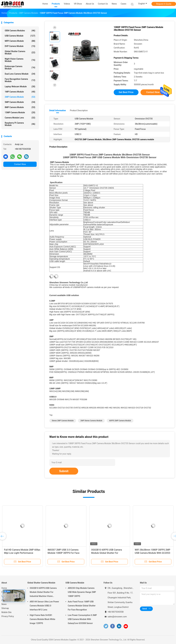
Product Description (79, 110)
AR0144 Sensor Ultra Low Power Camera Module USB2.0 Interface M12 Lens (44, 606)
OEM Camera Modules (20, 31)
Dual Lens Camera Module (20, 74)
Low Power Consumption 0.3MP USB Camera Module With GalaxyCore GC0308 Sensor (82, 619)
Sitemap (5, 608)
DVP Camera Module (20, 46)
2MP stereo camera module (91, 421)
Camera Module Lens (20, 118)
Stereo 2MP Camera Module (63, 421)
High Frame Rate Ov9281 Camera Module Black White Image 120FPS (42, 619)
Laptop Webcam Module (20, 87)
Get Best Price (126, 92)
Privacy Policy (8, 616)
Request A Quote (164, 4)
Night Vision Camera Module (20, 60)
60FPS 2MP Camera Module (120, 421)
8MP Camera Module (20, 107)
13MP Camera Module (20, 112)
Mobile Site (6, 612)
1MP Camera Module (20, 92)
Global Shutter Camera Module (20, 52)
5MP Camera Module (20, 102)
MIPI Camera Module (20, 41)
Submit (64, 471)
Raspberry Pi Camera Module (20, 124)
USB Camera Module (20, 36)
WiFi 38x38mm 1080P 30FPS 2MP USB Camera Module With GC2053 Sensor (152, 553)
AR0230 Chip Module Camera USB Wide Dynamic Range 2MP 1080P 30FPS (82, 592)
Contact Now (20, 164)
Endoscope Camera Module (20, 67)
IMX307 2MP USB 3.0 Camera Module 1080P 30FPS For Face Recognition (64, 553)
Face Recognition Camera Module (20, 80)
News (4, 604)
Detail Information (58, 110)
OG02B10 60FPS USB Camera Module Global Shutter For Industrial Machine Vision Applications (43, 593)
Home (4, 588)
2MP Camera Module (20, 97)
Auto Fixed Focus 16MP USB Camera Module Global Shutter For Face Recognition (82, 606)
